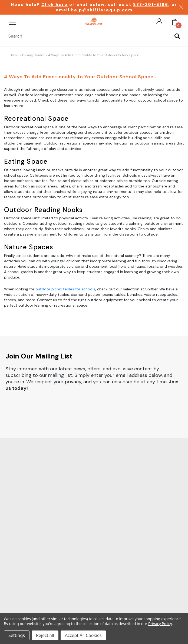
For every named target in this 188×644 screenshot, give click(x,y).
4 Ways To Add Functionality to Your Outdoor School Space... (81, 77)
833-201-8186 (151, 5)
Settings (17, 635)
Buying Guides (33, 55)
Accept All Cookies (83, 635)
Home (14, 55)
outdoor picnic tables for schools (65, 289)
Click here (55, 5)
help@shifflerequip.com (102, 10)
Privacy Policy (160, 624)
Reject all (45, 635)
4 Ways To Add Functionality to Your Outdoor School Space (94, 55)
